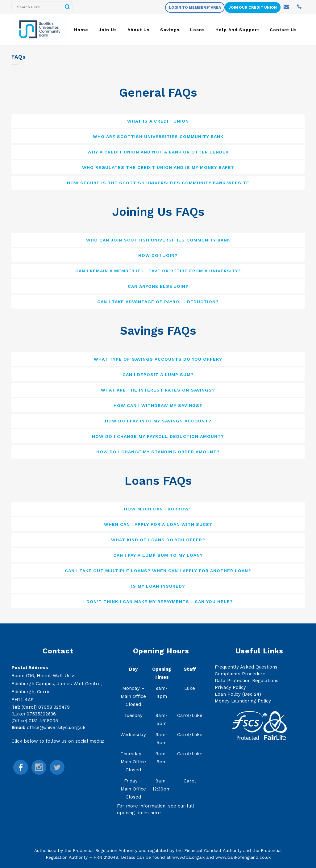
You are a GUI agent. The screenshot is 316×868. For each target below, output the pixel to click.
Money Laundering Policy (243, 701)
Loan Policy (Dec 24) (238, 694)
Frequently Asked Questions (246, 667)
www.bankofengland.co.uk (243, 857)
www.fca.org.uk (188, 857)
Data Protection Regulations (247, 681)
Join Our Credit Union (253, 7)
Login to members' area (195, 7)
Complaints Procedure (240, 674)
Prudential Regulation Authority (105, 850)
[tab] (158, 121)
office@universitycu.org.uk (56, 728)
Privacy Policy (230, 687)
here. (156, 813)
